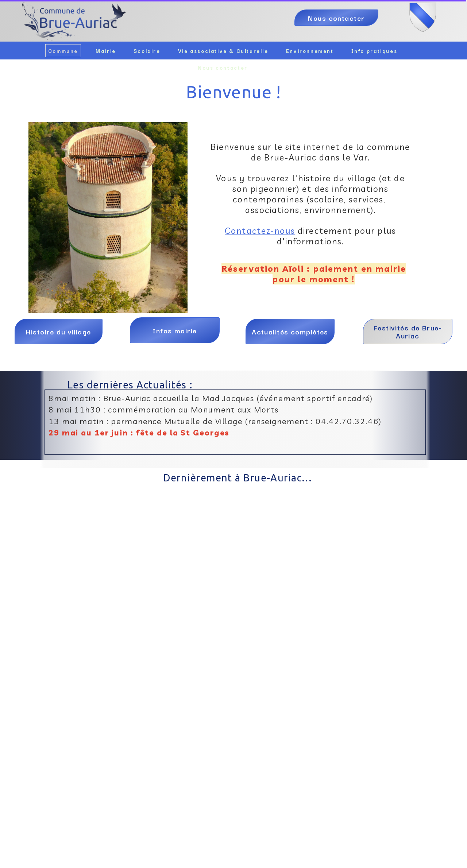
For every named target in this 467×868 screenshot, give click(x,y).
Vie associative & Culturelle (223, 51)
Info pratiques (375, 51)
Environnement (310, 51)
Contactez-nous (260, 231)
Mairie (106, 51)
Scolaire (147, 51)
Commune (63, 51)
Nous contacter (223, 67)
